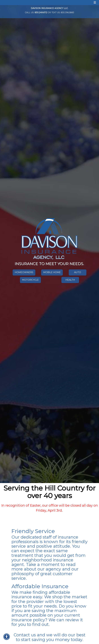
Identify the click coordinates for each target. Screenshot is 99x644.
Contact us (25, 635)
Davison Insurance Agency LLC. (49, 8)
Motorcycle (30, 280)
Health (70, 280)
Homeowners (24, 272)
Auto (78, 272)
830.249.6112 (41, 12)
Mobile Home (52, 272)
